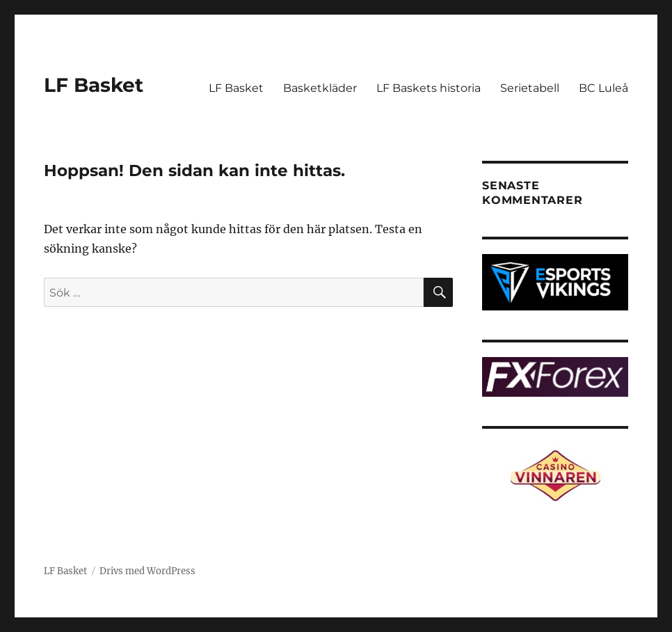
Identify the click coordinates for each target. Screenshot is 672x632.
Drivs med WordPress (147, 571)
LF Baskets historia (429, 88)
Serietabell (530, 88)
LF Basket (94, 85)
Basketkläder (320, 88)
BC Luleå (603, 88)
